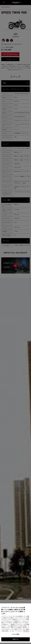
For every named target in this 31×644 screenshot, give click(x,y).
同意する (15, 640)
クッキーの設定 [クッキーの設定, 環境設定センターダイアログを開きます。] (16, 635)
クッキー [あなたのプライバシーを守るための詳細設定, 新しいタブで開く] (26, 632)
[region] (15, 624)
